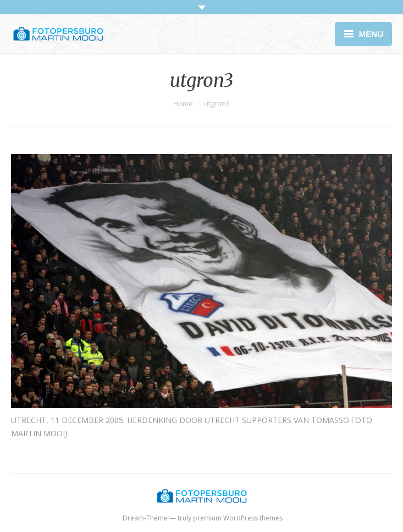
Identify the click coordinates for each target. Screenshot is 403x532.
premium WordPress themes (238, 518)
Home (183, 103)
